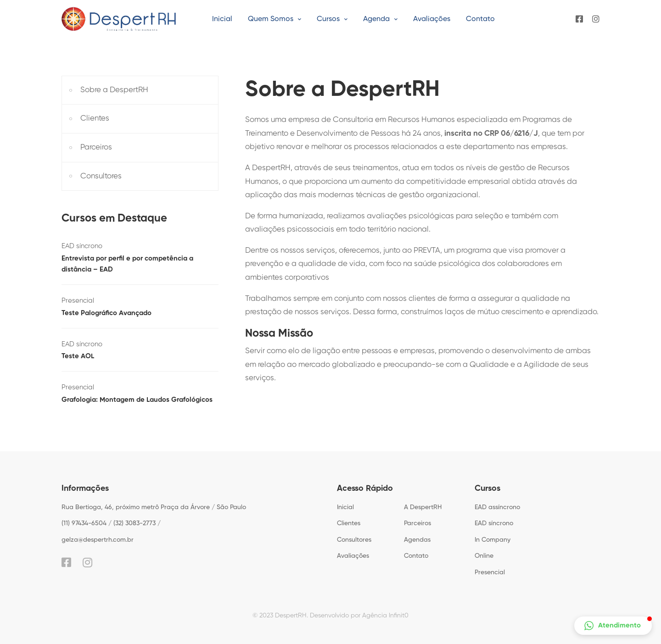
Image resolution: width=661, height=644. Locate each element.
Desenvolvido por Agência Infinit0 (359, 616)
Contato (416, 556)
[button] (613, 626)
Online (484, 556)
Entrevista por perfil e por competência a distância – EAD (127, 264)
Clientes (95, 119)
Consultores (101, 176)
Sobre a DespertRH (114, 90)
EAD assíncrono (497, 507)
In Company (493, 540)
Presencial (78, 301)
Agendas (417, 540)
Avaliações (353, 556)
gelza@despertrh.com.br (98, 540)
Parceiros (96, 147)
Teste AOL (78, 356)
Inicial (345, 507)
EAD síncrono (82, 246)
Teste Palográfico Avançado (106, 313)
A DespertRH (423, 507)
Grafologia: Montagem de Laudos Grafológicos (137, 400)
